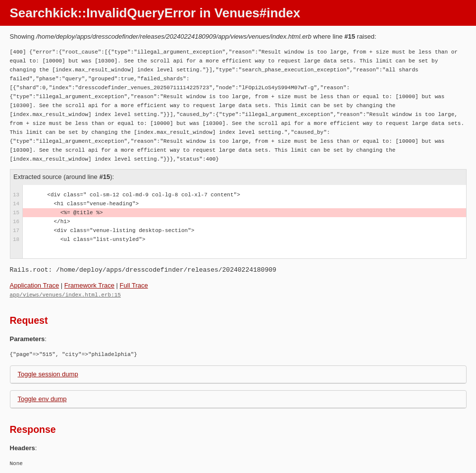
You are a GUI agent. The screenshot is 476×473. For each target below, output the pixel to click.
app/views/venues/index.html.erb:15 (65, 294)
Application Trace (35, 285)
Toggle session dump (48, 374)
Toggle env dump (42, 398)
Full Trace (134, 285)
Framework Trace (89, 285)
